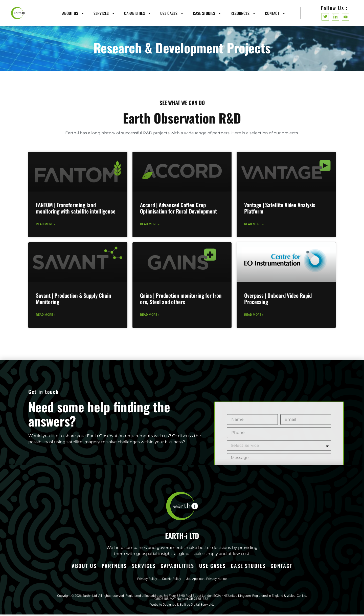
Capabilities (138, 13)
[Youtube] (346, 17)
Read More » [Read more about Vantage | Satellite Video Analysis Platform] (254, 226)
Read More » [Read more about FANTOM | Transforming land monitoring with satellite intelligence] (46, 226)
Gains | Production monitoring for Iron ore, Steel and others (181, 300)
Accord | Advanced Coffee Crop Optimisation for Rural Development (178, 210)
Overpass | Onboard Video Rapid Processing (278, 300)
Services (104, 13)
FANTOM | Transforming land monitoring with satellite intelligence (76, 210)
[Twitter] (325, 17)
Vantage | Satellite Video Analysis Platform (280, 210)
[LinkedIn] (335, 17)
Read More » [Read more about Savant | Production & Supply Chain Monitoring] (46, 316)
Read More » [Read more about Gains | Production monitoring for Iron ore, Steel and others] (150, 316)
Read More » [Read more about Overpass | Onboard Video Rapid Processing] (254, 316)
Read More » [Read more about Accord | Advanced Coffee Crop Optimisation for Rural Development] (150, 226)
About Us (73, 13)
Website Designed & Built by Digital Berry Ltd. (182, 606)
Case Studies (207, 13)
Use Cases (172, 13)
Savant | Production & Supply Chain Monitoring (74, 300)
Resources (243, 13)
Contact (275, 13)
